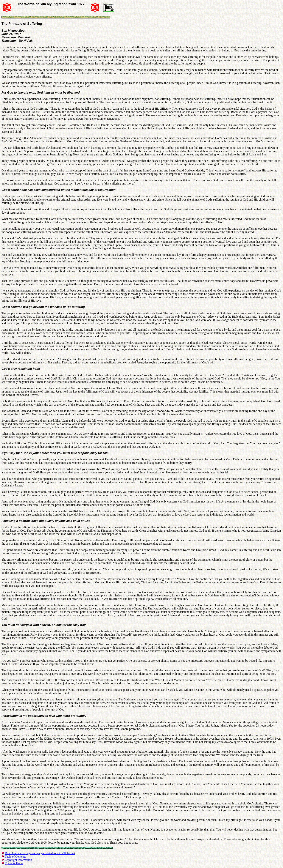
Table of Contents (15, 857)
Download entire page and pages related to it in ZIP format (40, 853)
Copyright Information (18, 860)
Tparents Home (14, 863)
